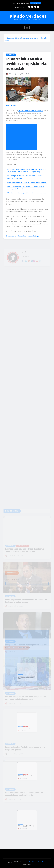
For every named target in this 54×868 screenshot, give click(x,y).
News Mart (42, 862)
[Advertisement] (22, 158)
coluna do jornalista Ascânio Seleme (31, 132)
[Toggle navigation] (27, 28)
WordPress (33, 862)
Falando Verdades (27, 16)
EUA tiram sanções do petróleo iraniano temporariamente (28, 214)
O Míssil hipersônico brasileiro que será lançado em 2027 (27, 203)
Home (7, 37)
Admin (11, 95)
